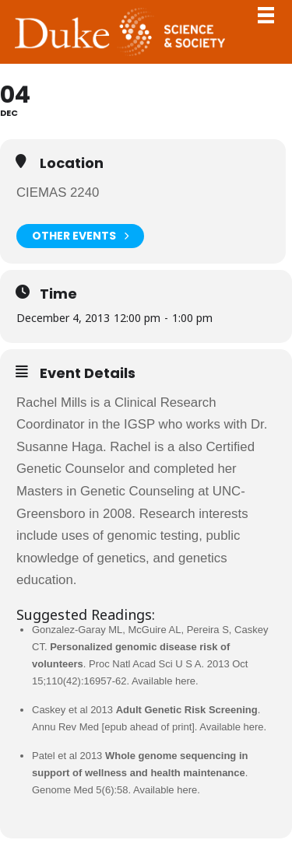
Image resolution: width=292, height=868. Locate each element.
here (185, 681)
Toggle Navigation (266, 15)
